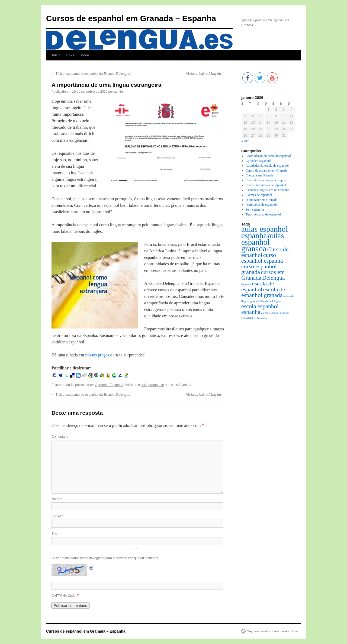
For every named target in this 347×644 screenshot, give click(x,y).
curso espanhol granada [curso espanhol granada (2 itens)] (259, 269)
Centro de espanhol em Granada (266, 170)
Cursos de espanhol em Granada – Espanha (131, 18)
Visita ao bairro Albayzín (205, 74)
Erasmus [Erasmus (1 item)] (246, 284)
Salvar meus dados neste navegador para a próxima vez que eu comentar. (105, 558)
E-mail (57, 516)
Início (56, 55)
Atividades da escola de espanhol (267, 166)
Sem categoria (255, 210)
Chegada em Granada (260, 175)
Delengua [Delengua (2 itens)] (274, 278)
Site (54, 534)
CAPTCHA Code (64, 596)
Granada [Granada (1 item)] (262, 318)
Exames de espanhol (259, 195)
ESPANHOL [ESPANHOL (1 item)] (249, 318)
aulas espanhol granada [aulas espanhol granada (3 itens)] (263, 242)
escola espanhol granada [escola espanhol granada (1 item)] (275, 313)
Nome (57, 499)
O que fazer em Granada (261, 200)
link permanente (152, 385)
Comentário (60, 437)
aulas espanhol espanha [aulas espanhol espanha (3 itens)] (265, 232)
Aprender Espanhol (109, 385)
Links (70, 55)
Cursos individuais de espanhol (266, 185)
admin (118, 92)
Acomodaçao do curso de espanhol (268, 156)
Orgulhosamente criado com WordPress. (273, 631)
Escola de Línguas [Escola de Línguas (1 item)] (271, 301)
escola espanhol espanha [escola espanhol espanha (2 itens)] (260, 309)
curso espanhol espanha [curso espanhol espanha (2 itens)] (262, 258)
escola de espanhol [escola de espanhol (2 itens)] (258, 286)
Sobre (84, 55)
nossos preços (97, 355)
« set (245, 141)
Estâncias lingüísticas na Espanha (267, 190)
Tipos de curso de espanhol (263, 214)
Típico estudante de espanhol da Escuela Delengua (91, 74)
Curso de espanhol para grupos (266, 180)
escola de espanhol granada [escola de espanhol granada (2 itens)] (263, 292)
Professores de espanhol (261, 205)
